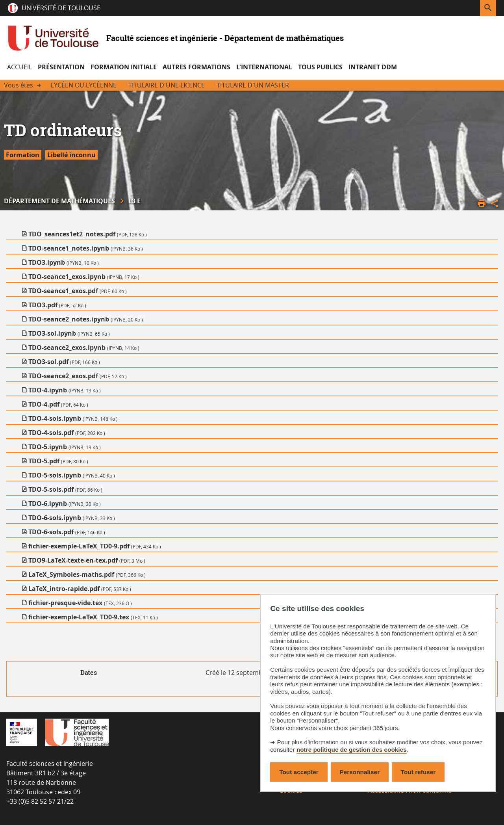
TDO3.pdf (57, 305)
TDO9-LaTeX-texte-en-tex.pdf (87, 560)
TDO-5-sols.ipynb (72, 475)
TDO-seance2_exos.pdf (78, 376)
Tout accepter (299, 772)
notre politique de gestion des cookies (352, 750)
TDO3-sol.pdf (64, 362)
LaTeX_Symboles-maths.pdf (87, 574)
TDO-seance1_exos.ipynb (84, 277)
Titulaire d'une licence (167, 85)
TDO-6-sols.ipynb (72, 518)
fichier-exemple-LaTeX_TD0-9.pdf (95, 546)
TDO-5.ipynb (65, 447)
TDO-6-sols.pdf (67, 532)
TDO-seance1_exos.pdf (78, 291)
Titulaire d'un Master (253, 85)
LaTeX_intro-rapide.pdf (80, 589)
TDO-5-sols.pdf (65, 489)
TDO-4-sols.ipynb (73, 418)
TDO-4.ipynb (65, 390)
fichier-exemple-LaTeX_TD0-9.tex (93, 617)
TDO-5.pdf (58, 461)
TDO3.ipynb (64, 262)
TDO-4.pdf (58, 404)
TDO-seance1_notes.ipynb (86, 248)
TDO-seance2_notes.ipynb (86, 319)
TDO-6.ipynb (65, 504)
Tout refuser (418, 772)
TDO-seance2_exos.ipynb (84, 347)
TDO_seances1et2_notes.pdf (88, 234)
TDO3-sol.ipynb (69, 333)
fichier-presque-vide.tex (80, 603)
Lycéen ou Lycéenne (84, 85)
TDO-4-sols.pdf (67, 433)
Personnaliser (360, 772)
